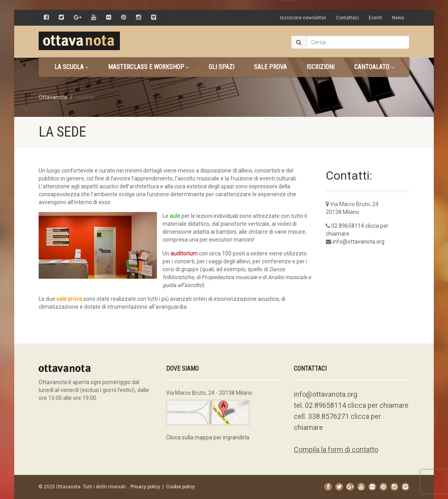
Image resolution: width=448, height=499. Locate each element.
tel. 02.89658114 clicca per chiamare (351, 405)
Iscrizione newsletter (303, 18)
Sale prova (270, 67)
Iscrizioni (320, 67)
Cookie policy (180, 487)
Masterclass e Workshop (148, 67)
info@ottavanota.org (358, 242)
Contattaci (347, 18)
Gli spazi (221, 67)
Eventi (375, 18)
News (398, 18)
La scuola (71, 67)
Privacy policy (145, 487)
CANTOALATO (374, 67)
